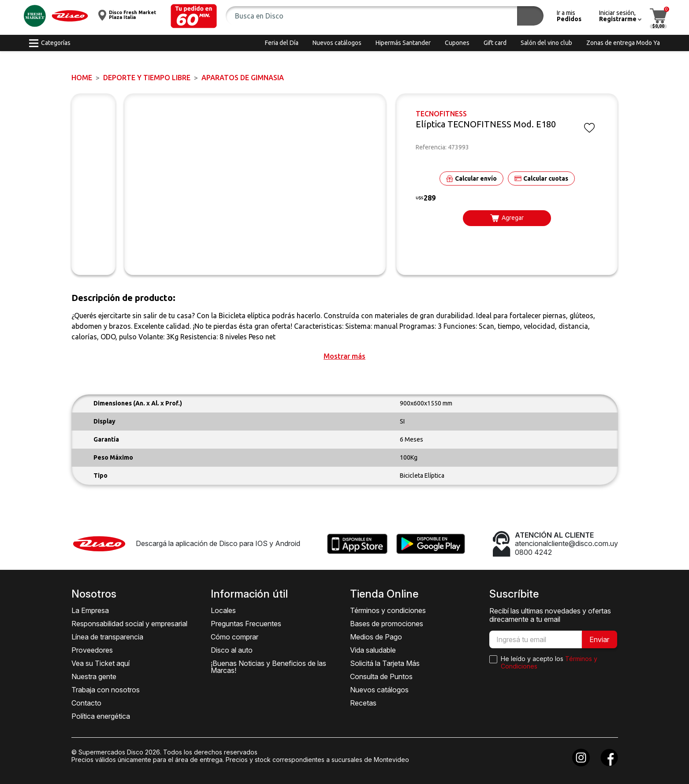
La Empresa (90, 610)
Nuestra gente (94, 676)
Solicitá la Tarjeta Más (385, 663)
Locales (223, 610)
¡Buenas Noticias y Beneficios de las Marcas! (268, 667)
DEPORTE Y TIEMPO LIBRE (147, 78)
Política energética (101, 716)
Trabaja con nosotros (106, 690)
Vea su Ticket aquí (101, 663)
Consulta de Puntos (381, 676)
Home (82, 78)
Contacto (86, 703)
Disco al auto (232, 650)
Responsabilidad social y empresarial (129, 624)
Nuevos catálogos (379, 690)
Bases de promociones (387, 624)
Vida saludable (373, 650)
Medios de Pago (376, 637)
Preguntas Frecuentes (246, 624)
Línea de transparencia (107, 637)
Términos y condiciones (388, 610)
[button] (194, 16)
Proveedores (92, 650)
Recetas (363, 703)
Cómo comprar (235, 637)
